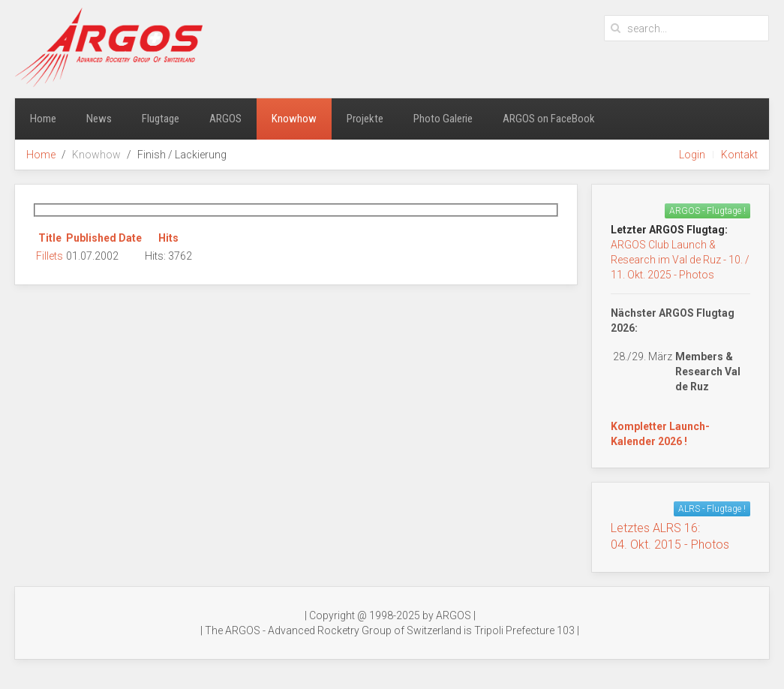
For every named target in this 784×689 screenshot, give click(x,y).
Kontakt (739, 155)
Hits (168, 238)
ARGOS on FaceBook (549, 119)
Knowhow (294, 119)
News (99, 119)
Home (43, 119)
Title (50, 238)
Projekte (365, 119)
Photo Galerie (443, 119)
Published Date (104, 238)
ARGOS (225, 119)
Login (692, 155)
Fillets (50, 256)
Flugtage (161, 119)
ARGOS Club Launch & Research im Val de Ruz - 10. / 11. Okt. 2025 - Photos (680, 260)
